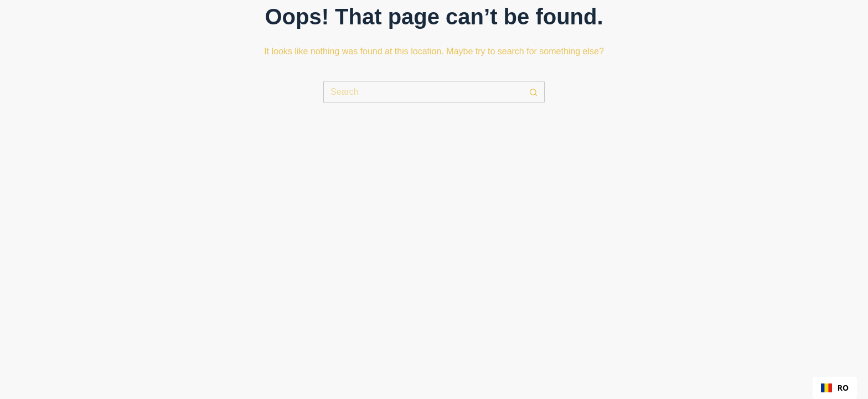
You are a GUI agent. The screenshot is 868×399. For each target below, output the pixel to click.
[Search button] (534, 92)
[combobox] (835, 388)
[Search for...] (423, 92)
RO (835, 388)
